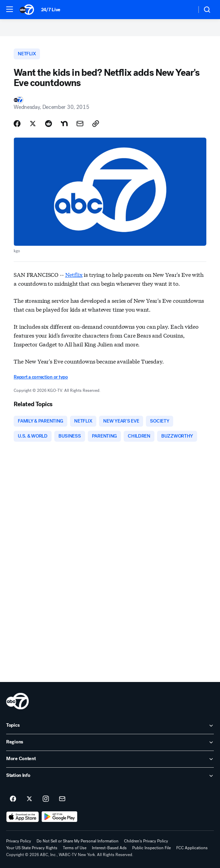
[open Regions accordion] (110, 742)
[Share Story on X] (33, 124)
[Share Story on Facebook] (17, 124)
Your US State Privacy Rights (32, 848)
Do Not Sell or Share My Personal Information (78, 841)
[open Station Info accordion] (110, 776)
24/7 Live (51, 10)
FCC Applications (192, 848)
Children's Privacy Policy (146, 841)
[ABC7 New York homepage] (27, 10)
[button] (10, 9)
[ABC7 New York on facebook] (13, 799)
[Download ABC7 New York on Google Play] (60, 817)
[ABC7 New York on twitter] (29, 799)
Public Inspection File (152, 848)
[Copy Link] (96, 124)
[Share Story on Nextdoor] (64, 124)
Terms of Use (75, 848)
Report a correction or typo (41, 377)
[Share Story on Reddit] (49, 124)
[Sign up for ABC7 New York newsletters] (62, 799)
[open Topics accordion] (110, 726)
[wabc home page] (17, 701)
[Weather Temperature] (186, 10)
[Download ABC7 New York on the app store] (23, 817)
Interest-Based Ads (109, 848)
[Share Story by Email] (80, 124)
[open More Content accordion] (110, 759)
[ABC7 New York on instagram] (46, 799)
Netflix (74, 274)
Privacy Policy (19, 841)
